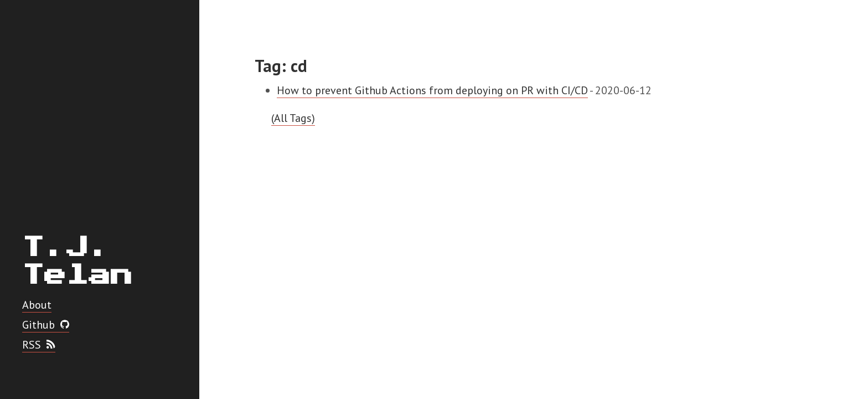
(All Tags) (293, 118)
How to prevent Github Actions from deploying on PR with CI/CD (432, 90)
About (37, 305)
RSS (39, 345)
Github (46, 325)
